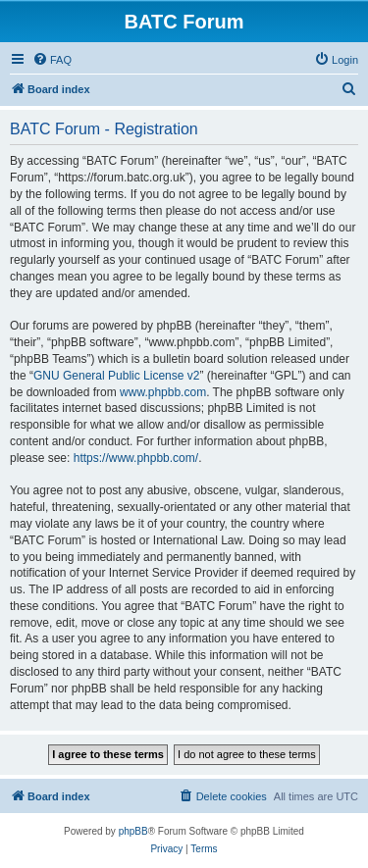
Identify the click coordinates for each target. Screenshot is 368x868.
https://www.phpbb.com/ (136, 458)
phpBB (133, 831)
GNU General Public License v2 (116, 376)
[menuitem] (52, 60)
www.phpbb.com (163, 392)
